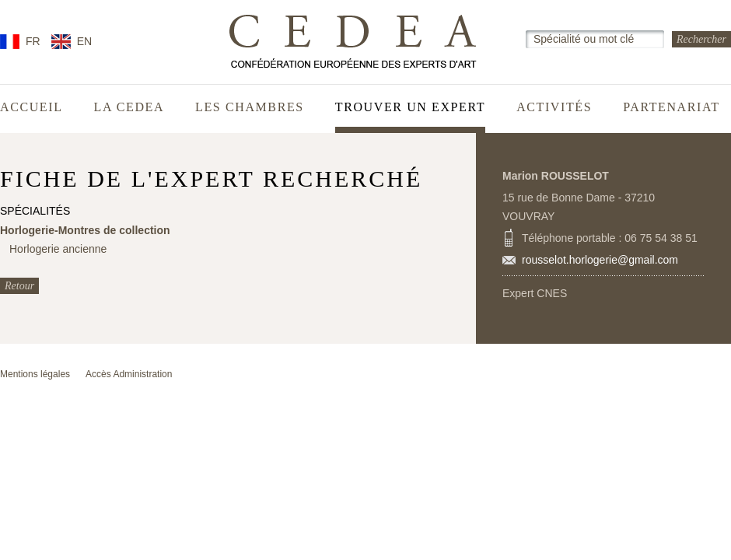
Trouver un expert (410, 107)
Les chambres (250, 107)
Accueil (31, 107)
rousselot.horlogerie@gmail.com (600, 260)
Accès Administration (129, 374)
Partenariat (672, 107)
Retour (19, 286)
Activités (554, 107)
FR (33, 41)
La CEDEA (129, 107)
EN (84, 41)
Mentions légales (35, 374)
